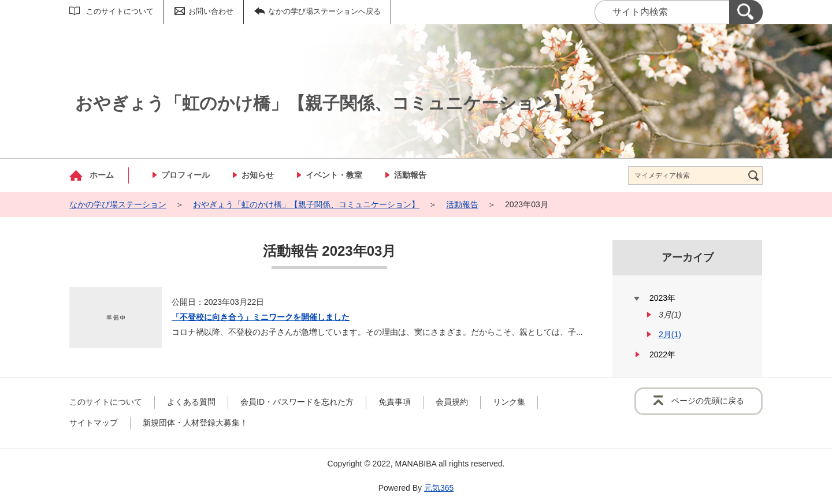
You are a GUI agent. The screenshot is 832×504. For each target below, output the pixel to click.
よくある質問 (191, 402)
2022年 (662, 354)
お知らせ (258, 175)
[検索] (746, 12)
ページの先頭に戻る (708, 401)
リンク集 (509, 402)
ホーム (102, 175)
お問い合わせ (211, 11)
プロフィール (185, 175)
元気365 (439, 488)
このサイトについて (120, 11)
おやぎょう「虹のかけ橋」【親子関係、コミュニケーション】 (306, 204)
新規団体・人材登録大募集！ (195, 423)
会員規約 (452, 402)
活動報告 (410, 175)
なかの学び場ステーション (118, 204)
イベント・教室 (334, 175)
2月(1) (670, 334)
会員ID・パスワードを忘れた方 (297, 402)
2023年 (662, 298)
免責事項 (395, 402)
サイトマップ (94, 423)
